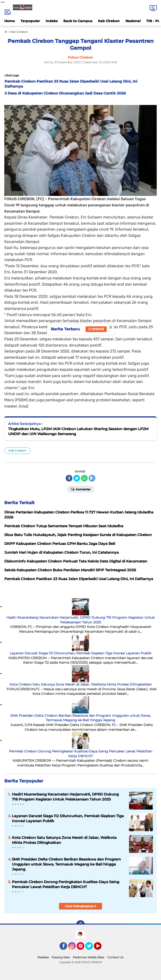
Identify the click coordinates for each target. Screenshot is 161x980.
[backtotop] (80, 925)
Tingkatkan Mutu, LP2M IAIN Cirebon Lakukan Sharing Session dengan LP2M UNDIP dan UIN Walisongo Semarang (78, 431)
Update (96, 329)
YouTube (101, 948)
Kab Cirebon (109, 21)
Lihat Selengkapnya (81, 906)
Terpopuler (30, 21)
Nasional (133, 21)
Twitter (91, 948)
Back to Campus (78, 21)
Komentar (81, 489)
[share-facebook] (69, 478)
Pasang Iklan (61, 957)
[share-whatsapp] (84, 478)
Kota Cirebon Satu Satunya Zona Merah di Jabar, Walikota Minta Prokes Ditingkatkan (81, 684)
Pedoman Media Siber (89, 957)
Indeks (52, 21)
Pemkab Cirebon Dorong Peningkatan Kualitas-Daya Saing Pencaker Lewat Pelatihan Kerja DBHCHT (81, 754)
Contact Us (115, 957)
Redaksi (43, 957)
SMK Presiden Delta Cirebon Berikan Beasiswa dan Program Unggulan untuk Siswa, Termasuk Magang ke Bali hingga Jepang (80, 718)
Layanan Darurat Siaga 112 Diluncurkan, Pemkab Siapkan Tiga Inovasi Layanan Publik (80, 653)
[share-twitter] (77, 478)
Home (10, 21)
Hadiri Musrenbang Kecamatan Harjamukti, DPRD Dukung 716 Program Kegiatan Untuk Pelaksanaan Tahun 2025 (80, 620)
